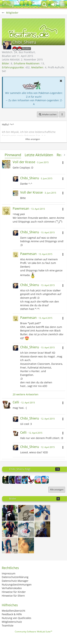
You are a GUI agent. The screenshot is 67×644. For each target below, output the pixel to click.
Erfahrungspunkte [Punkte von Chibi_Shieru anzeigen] (13, 67)
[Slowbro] (45, 480)
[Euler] (6, 480)
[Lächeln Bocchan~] (10, 513)
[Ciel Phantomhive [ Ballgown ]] (10, 545)
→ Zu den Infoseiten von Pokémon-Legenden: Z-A (34, 102)
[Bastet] (13, 480)
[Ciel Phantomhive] (26, 545)
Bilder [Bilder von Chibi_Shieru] (6, 63)
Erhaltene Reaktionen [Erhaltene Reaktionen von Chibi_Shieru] (27, 63)
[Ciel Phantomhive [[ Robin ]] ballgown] (26, 529)
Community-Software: (33, 632)
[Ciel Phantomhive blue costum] (42, 529)
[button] (62, 4)
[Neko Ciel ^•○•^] (10, 529)
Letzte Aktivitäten (39, 155)
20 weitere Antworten (26, 394)
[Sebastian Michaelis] (26, 513)
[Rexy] (19, 480)
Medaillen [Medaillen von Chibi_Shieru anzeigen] (37, 67)
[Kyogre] (38, 480)
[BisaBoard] (8, 4)
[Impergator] (26, 480)
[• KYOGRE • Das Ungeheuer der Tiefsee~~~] (42, 513)
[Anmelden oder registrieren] (53, 4)
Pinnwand (13, 155)
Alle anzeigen (57, 490)
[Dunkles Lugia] (32, 480)
